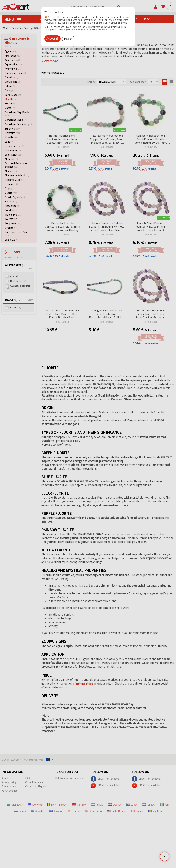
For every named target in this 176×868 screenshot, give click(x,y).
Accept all (52, 39)
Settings (68, 39)
